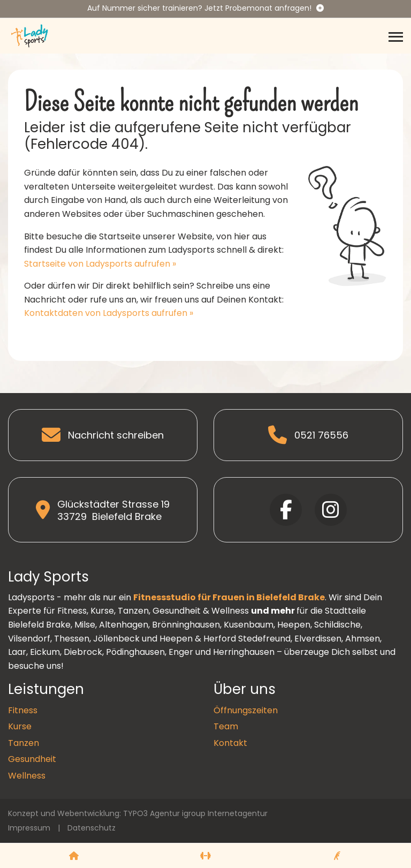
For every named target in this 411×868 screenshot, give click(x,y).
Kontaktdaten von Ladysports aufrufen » (109, 313)
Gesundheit (32, 759)
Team (226, 726)
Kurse (20, 726)
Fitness (23, 710)
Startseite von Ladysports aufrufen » (100, 264)
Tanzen (24, 743)
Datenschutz (92, 828)
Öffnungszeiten (246, 710)
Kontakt (230, 743)
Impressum (29, 828)
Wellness (27, 776)
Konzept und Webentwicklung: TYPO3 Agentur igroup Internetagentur (138, 813)
